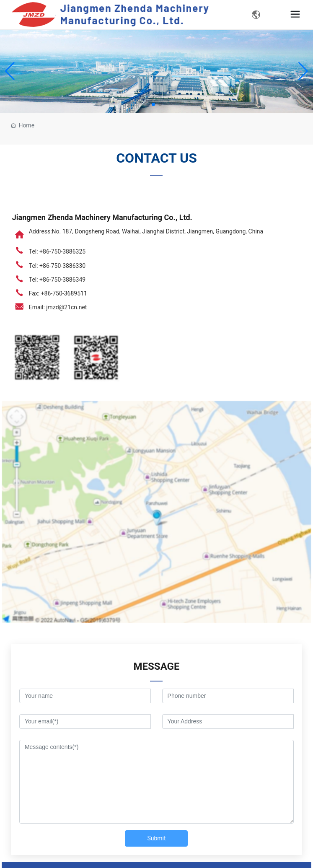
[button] (153, 104)
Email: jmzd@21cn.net (58, 307)
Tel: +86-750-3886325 (57, 251)
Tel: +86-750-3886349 (57, 280)
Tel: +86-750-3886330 (57, 266)
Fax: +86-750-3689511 (58, 293)
